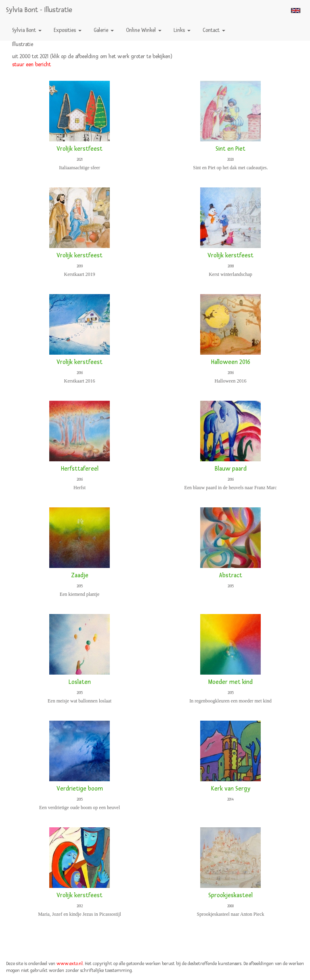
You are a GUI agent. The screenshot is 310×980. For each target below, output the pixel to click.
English (296, 11)
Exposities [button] (68, 30)
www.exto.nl (70, 964)
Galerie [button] (104, 30)
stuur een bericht (31, 65)
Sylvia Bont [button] (27, 30)
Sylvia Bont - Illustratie (39, 10)
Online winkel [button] (144, 30)
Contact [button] (214, 30)
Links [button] (182, 30)
